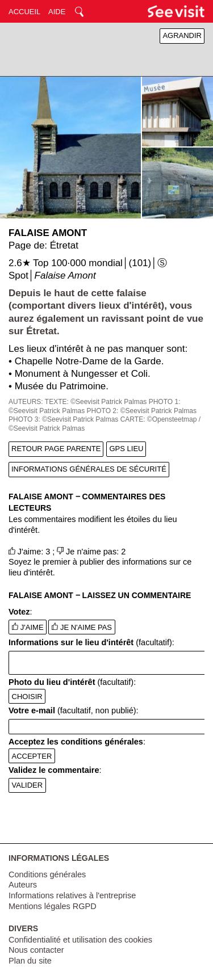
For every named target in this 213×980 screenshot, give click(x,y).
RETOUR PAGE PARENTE (56, 449)
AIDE (57, 12)
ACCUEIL (24, 12)
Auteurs (23, 885)
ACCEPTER (32, 756)
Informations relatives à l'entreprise (72, 895)
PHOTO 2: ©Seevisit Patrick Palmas (142, 411)
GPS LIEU (126, 449)
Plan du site (30, 961)
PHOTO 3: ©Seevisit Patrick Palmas (63, 419)
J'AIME (28, 627)
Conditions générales (47, 874)
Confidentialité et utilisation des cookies (80, 940)
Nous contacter (36, 950)
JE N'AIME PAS (82, 627)
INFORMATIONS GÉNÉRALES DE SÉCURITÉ (89, 469)
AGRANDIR (182, 35)
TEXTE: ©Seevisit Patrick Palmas (96, 402)
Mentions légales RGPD (53, 906)
